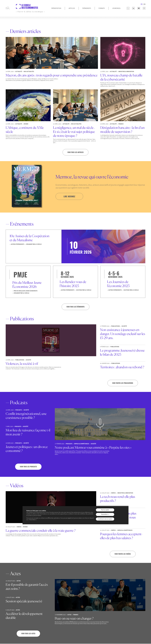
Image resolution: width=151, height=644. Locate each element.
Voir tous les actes (28, 634)
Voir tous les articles (75, 152)
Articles (72, 8)
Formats (102, 8)
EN (145, 4)
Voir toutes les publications (123, 383)
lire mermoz (70, 196)
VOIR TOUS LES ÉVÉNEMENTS (76, 307)
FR (142, 4)
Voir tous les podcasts (28, 467)
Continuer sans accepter (105, 519)
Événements (87, 8)
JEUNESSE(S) (116, 8)
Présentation (56, 8)
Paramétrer (104, 514)
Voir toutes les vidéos (123, 554)
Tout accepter (105, 510)
